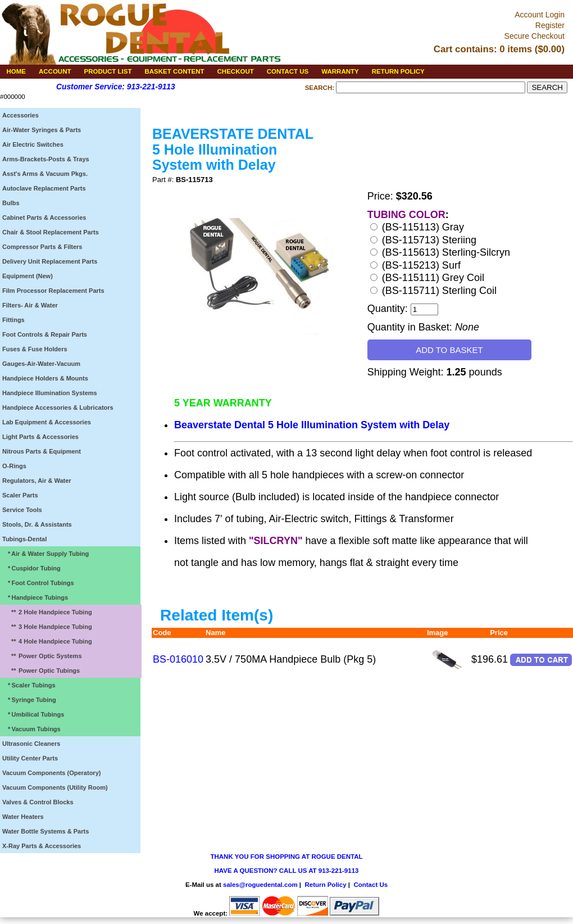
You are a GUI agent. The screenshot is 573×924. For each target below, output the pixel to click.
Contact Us (370, 885)
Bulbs (11, 203)
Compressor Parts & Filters (42, 247)
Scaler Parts (20, 495)
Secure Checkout (535, 36)
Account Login (540, 15)
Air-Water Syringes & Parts (42, 130)
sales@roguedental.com (260, 885)
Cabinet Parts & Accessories (44, 218)
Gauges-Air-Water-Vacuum (41, 364)
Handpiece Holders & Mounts (45, 378)
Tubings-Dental (24, 539)
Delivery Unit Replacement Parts (50, 261)
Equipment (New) (28, 276)
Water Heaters (23, 817)
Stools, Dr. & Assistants (37, 524)
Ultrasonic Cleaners (31, 744)
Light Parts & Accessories (40, 437)
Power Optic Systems (44, 656)
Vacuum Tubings (32, 729)
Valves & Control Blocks (38, 802)
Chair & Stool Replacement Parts (51, 232)
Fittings (13, 320)
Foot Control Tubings (39, 583)
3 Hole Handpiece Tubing (49, 627)
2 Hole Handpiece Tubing (49, 612)
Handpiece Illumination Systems (50, 393)
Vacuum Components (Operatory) (51, 773)
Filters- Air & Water (30, 305)
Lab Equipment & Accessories (47, 422)
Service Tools (22, 510)
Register (550, 25)
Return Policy (325, 885)
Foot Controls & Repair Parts (45, 334)
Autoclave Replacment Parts (44, 188)
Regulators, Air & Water (37, 481)
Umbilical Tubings (34, 714)
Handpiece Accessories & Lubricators (58, 407)
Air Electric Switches (33, 144)
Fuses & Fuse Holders (35, 349)
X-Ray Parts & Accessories (42, 846)
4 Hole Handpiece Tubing (49, 641)
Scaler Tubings (30, 685)
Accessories (21, 115)
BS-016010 (178, 659)
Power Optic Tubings (43, 671)
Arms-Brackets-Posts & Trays (46, 159)
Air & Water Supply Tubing (47, 554)
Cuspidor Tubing (32, 568)
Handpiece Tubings (36, 597)
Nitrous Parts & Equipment (42, 451)
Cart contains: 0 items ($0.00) (499, 49)
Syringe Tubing (30, 700)
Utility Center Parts (30, 758)
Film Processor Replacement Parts (53, 291)
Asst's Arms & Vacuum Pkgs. (45, 174)
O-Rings (14, 466)
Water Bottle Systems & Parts (46, 831)
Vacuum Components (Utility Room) (55, 787)
